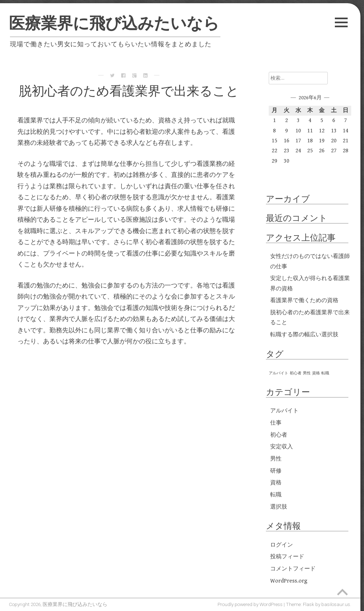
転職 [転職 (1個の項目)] (325, 373)
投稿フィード (287, 557)
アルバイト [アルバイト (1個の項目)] (279, 373)
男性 (276, 459)
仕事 (276, 423)
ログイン (282, 545)
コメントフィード (293, 569)
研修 (276, 471)
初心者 (279, 435)
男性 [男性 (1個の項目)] (307, 373)
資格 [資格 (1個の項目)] (316, 373)
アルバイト (284, 411)
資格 (276, 483)
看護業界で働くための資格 (304, 301)
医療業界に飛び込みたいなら (114, 23)
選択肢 (279, 507)
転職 (276, 495)
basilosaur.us (336, 604)
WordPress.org (289, 581)
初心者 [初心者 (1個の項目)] (296, 373)
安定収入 (282, 447)
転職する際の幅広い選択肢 (304, 335)
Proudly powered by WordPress (250, 604)
